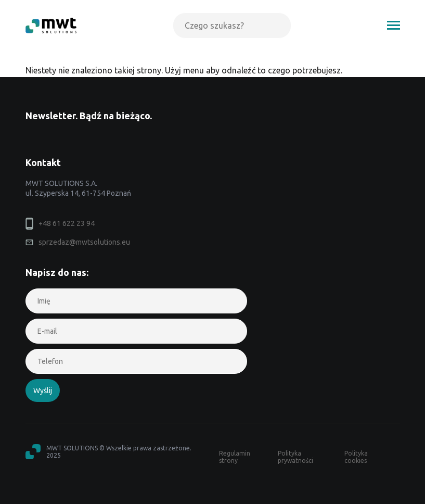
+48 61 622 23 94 (67, 223)
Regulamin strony (235, 457)
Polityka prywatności (295, 457)
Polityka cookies (356, 457)
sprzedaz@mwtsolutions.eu (84, 242)
